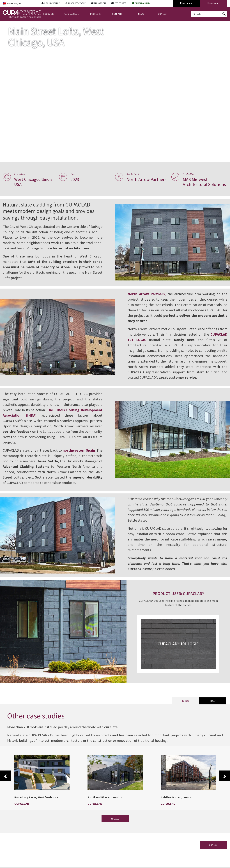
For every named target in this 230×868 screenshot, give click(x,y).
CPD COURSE (120, 3)
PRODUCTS (49, 14)
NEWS (141, 14)
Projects (17, 24)
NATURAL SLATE (72, 14)
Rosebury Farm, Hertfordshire (36, 808)
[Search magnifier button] (224, 14)
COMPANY (117, 14)
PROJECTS (95, 14)
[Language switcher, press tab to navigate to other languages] (19, 4)
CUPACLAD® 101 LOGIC (180, 655)
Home (6, 24)
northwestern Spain (83, 456)
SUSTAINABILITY (143, 3)
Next (225, 787)
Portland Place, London (105, 808)
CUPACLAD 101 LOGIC (148, 345)
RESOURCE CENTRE (77, 3)
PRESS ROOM (100, 3)
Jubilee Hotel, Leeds (176, 808)
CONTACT (163, 14)
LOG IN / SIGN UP (52, 3)
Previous (5, 787)
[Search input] (206, 14)
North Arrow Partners (149, 299)
